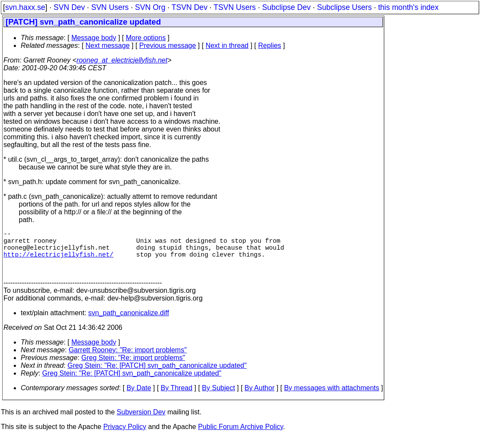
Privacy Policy (125, 437)
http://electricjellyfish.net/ (58, 261)
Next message (107, 45)
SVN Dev (69, 7)
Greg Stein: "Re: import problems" (133, 368)
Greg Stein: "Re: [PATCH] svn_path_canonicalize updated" (157, 376)
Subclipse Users (344, 7)
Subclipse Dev (286, 7)
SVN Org (150, 7)
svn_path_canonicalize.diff (129, 323)
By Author (259, 398)
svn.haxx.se (25, 7)
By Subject (218, 398)
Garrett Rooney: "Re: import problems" (128, 360)
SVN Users (110, 7)
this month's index (408, 7)
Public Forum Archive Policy (240, 437)
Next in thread (227, 45)
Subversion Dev (141, 422)
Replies (270, 45)
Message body (94, 38)
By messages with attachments (332, 398)
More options (146, 38)
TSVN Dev (190, 7)
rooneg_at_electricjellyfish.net (122, 60)
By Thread (177, 398)
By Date (139, 398)
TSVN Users (235, 7)
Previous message (168, 45)
